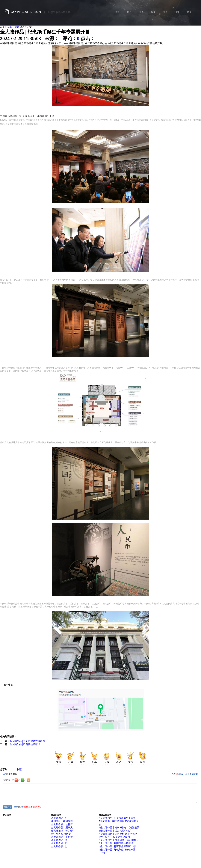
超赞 (143, 763)
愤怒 (83, 763)
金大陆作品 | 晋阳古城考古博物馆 (27, 741)
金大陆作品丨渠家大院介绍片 (116, 831)
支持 (131, 763)
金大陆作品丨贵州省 (62, 837)
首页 (2, 27)
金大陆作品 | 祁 (59, 843)
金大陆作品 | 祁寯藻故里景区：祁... (119, 846)
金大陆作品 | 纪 (59, 818)
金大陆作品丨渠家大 (62, 828)
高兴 (119, 763)
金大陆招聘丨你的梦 (62, 831)
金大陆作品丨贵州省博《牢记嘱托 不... (121, 840)
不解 (71, 763)
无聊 (107, 763)
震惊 (59, 763)
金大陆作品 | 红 (59, 846)
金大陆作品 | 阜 (59, 840)
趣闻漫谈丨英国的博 (62, 821)
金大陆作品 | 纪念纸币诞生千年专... (119, 818)
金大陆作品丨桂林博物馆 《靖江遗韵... (121, 828)
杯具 (95, 763)
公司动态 (20, 27)
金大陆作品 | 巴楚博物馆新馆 (25, 744)
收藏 (19, 769)
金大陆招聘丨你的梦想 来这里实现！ (120, 834)
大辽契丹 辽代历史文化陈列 (115, 837)
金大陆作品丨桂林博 (62, 824)
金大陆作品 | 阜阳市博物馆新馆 (117, 843)
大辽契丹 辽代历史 (61, 834)
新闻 (10, 27)
